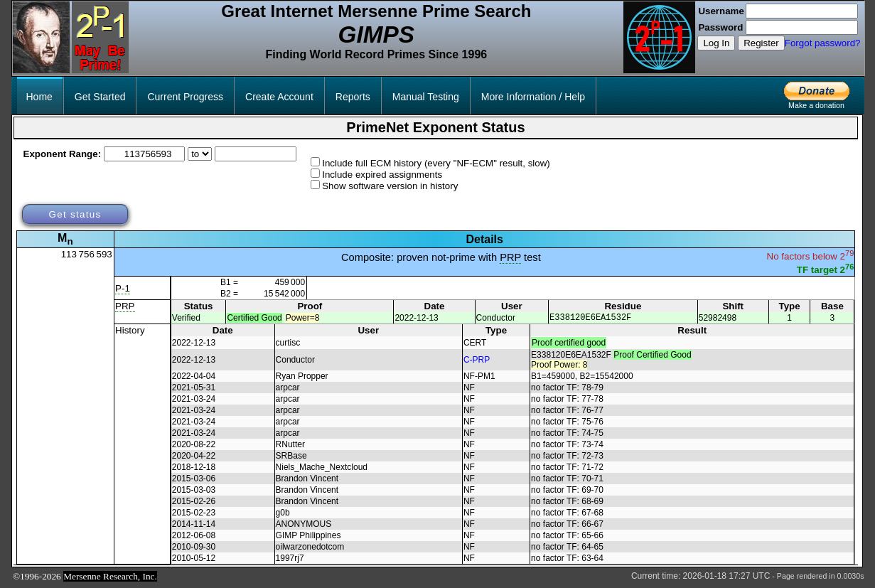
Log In (716, 43)
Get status (75, 214)
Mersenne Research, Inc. (110, 578)
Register (761, 43)
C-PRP (477, 362)
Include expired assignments (382, 175)
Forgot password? (823, 43)
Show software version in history (390, 186)
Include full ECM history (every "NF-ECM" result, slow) (436, 163)
